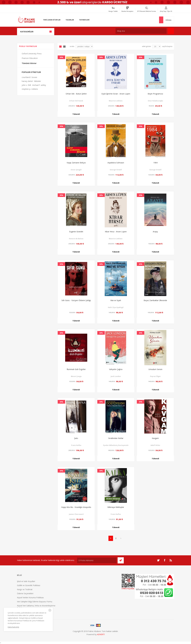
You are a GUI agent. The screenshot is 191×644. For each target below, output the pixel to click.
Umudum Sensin (155, 369)
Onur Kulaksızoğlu (155, 101)
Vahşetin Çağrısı (116, 369)
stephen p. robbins (30, 89)
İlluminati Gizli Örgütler (76, 369)
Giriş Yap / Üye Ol (166, 11)
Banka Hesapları (127, 11)
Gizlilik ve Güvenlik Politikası (29, 585)
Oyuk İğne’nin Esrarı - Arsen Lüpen (116, 94)
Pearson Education (30, 58)
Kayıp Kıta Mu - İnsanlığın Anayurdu (76, 507)
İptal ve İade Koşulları (26, 581)
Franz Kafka (76, 445)
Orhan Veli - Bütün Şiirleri (76, 94)
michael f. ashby (39, 85)
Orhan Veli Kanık (76, 101)
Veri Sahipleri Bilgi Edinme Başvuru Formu (35, 602)
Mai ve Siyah (116, 300)
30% (61, 57)
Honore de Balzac (76, 239)
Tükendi (76, 114)
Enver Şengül (76, 170)
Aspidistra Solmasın (116, 163)
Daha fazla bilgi (13, 627)
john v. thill (26, 85)
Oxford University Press (32, 54)
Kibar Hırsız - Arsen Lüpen (116, 232)
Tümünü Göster (29, 63)
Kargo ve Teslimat (25, 589)
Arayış (155, 232)
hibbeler (37, 81)
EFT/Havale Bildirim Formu (147, 11)
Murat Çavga (76, 376)
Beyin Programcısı (155, 94)
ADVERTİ (101, 634)
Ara (171, 31)
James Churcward (76, 514)
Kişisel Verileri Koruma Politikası (30, 598)
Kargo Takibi (113, 11)
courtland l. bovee (29, 77)
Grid (60, 47)
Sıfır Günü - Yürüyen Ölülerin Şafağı (76, 300)
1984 (155, 163)
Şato (76, 438)
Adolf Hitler (155, 445)
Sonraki (121, 538)
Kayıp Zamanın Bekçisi (76, 163)
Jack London (116, 376)
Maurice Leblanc (116, 101)
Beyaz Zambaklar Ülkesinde (155, 300)
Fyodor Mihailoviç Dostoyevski (116, 445)
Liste (64, 47)
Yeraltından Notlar (116, 438)
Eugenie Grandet (76, 232)
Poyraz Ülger (155, 376)
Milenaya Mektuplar (116, 507)
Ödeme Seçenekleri (25, 593)
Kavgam (155, 438)
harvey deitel (27, 81)
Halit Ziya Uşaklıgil (116, 307)
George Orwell (116, 170)
